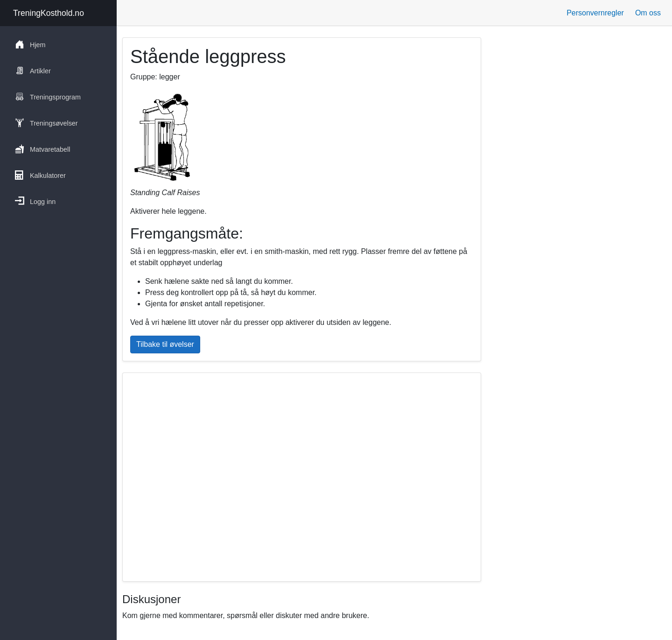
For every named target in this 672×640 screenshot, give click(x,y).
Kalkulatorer (40, 175)
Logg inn (35, 201)
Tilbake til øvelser (165, 344)
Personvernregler (595, 13)
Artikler (33, 70)
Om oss (648, 13)
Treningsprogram (48, 97)
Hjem (30, 44)
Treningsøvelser (46, 123)
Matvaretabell (42, 149)
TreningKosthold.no (49, 13)
